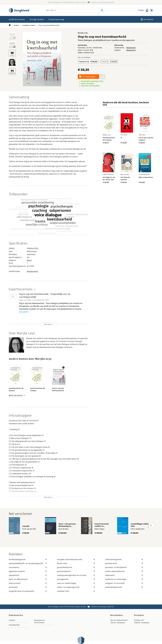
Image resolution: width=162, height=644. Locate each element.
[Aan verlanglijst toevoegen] (103, 77)
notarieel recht (76, 591)
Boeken (16, 25)
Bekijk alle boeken (16, 395)
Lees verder (23, 312)
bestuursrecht (28, 583)
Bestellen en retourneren (39, 621)
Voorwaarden (14, 625)
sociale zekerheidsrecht (124, 571)
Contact (12, 620)
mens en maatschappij (76, 583)
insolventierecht (76, 571)
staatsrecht (124, 575)
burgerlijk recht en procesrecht (28, 591)
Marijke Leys (83, 33)
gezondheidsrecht (76, 567)
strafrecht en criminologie (124, 579)
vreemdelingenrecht (124, 587)
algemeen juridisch (28, 571)
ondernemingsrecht (124, 559)
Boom (29, 260)
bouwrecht (28, 587)
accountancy (28, 567)
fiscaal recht (76, 563)
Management (131, 48)
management (76, 579)
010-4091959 (148, 19)
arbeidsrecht (28, 575)
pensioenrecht (124, 563)
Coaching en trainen (29, 25)
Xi (121, 138)
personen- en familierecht (124, 567)
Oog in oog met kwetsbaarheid (49, 25)
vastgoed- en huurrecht (124, 583)
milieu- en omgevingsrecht (76, 587)
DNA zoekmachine (146, 177)
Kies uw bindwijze (84, 57)
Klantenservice (16, 615)
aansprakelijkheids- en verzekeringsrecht (28, 563)
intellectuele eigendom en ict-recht (76, 575)
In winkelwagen (89, 76)
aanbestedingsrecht (28, 559)
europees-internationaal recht (76, 559)
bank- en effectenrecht (28, 579)
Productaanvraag (56, 19)
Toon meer (47, 324)
